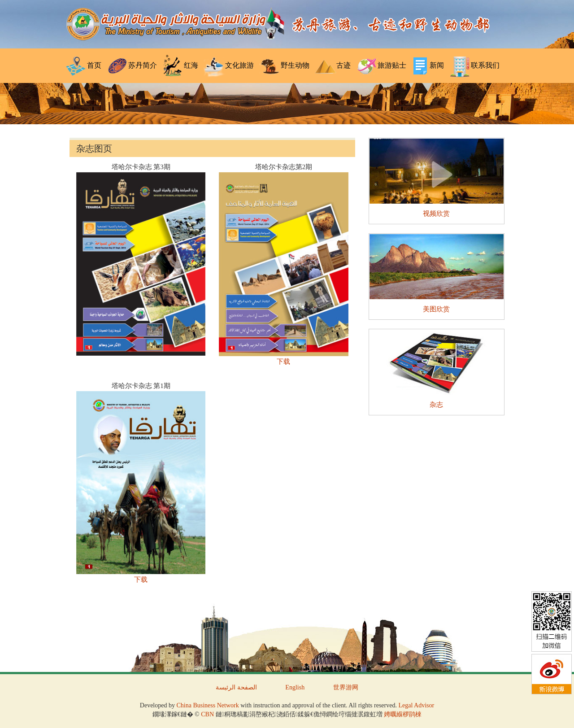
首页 (83, 66)
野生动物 (284, 66)
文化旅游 (229, 66)
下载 (283, 362)
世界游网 (346, 687)
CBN (207, 714)
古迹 (333, 66)
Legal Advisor (416, 705)
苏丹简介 (132, 66)
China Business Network (207, 705)
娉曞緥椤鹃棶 (403, 714)
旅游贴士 (381, 66)
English (295, 687)
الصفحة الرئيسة (236, 687)
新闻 (428, 66)
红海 (180, 66)
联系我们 (474, 66)
